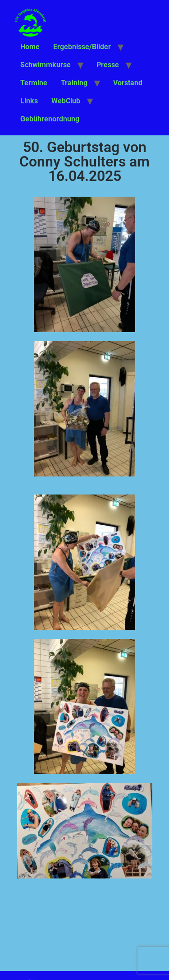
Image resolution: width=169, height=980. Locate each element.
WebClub (66, 101)
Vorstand (128, 83)
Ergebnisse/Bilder (82, 47)
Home (30, 47)
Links (29, 101)
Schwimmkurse (46, 65)
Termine (34, 83)
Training (74, 83)
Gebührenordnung (50, 119)
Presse (108, 65)
